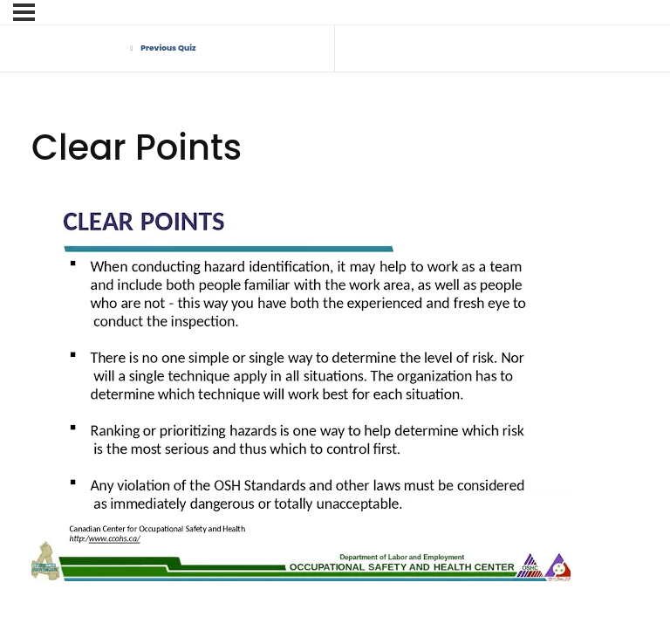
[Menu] (24, 12)
